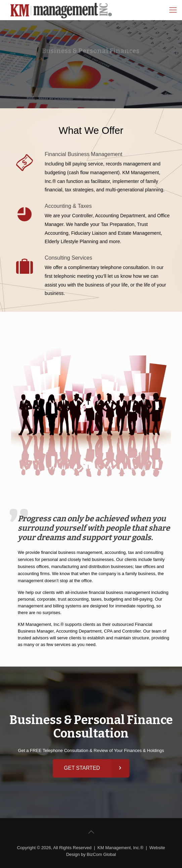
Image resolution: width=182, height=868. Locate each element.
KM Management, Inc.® (120, 848)
